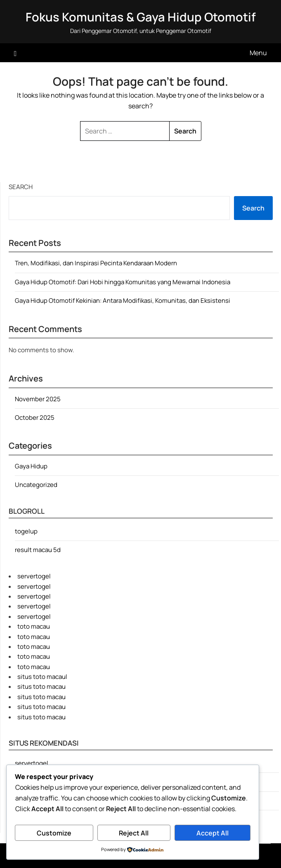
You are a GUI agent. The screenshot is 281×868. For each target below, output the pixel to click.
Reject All (134, 833)
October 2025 (35, 418)
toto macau (34, 626)
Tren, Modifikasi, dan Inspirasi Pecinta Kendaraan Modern (96, 263)
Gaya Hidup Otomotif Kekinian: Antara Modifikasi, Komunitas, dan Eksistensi (123, 301)
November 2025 (38, 399)
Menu (258, 53)
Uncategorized (36, 485)
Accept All (213, 833)
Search (21, 187)
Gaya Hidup (31, 466)
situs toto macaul (42, 677)
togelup (26, 531)
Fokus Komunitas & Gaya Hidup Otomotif (141, 17)
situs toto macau (41, 687)
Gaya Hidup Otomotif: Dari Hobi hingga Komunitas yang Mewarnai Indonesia (123, 282)
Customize (54, 833)
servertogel (34, 576)
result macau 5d (38, 550)
